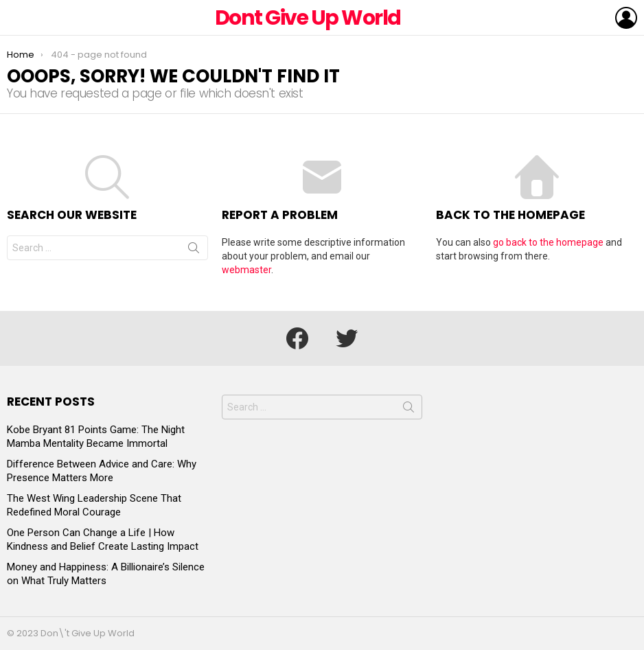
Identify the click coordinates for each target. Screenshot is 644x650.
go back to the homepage (548, 242)
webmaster (246, 270)
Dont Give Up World (308, 18)
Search (194, 251)
